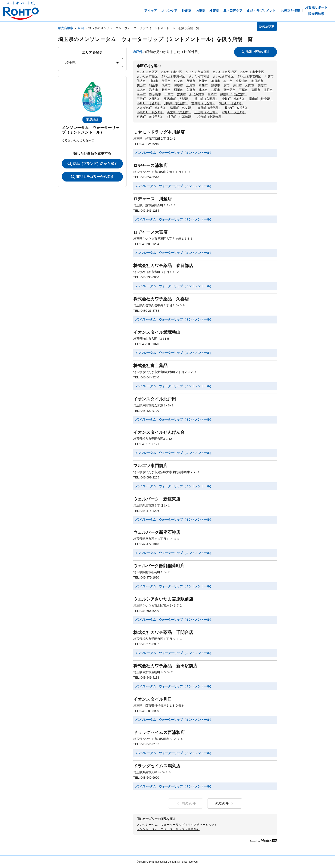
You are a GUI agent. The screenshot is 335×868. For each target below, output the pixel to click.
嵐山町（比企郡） (261, 99)
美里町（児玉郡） (179, 112)
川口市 (154, 81)
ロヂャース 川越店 (153, 199)
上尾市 (191, 85)
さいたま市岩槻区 (249, 76)
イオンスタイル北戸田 (155, 399)
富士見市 (229, 90)
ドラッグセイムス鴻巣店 (157, 766)
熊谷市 (141, 81)
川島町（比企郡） (176, 103)
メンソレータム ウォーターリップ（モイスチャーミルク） (177, 825)
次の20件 (225, 803)
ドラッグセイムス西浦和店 (159, 732)
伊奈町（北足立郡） (234, 94)
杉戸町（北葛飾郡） (181, 117)
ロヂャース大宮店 (150, 232)
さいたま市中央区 (252, 72)
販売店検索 (66, 28)
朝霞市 (262, 85)
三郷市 (243, 90)
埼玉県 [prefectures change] (92, 63)
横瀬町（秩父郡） (182, 108)
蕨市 (226, 85)
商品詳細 (92, 120)
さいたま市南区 (199, 76)
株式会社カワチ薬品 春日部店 (163, 266)
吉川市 (181, 94)
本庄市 (228, 81)
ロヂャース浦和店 (150, 165)
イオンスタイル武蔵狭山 (157, 332)
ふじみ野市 (197, 94)
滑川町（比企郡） (234, 99)
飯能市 (203, 81)
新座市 (166, 90)
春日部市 (257, 81)
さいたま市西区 (147, 72)
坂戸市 (268, 90)
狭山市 (141, 85)
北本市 (203, 90)
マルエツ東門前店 (150, 466)
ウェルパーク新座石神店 (157, 532)
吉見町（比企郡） (203, 103)
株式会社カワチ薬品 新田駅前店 (165, 666)
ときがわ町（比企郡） (152, 108)
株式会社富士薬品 (150, 366)
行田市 (166, 81)
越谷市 (216, 85)
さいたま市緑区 (223, 76)
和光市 (154, 90)
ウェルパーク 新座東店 (157, 499)
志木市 (141, 90)
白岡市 (212, 94)
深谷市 (178, 85)
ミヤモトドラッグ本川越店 (159, 132)
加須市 (216, 81)
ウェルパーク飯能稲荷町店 (159, 566)
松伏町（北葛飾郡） (211, 117)
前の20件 (186, 803)
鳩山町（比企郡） (231, 103)
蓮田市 (256, 90)
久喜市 (191, 90)
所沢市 (191, 81)
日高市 (169, 94)
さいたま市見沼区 (225, 72)
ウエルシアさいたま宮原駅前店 (163, 599)
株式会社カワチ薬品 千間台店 (163, 632)
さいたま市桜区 (147, 76)
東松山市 (242, 81)
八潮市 (216, 90)
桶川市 (178, 90)
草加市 (203, 85)
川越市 (269, 76)
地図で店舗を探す (256, 52)
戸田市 (237, 85)
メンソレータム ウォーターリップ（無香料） (168, 829)
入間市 (250, 85)
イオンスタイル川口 (153, 699)
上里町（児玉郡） (206, 112)
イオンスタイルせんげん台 (159, 432)
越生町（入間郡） (206, 99)
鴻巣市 (166, 85)
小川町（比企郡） (149, 103)
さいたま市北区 (172, 72)
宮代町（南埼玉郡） (150, 117)
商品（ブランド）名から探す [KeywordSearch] (92, 164)
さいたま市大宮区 (197, 72)
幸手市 (141, 94)
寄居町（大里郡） (234, 112)
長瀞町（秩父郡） (237, 108)
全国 (81, 28)
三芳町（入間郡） (149, 99)
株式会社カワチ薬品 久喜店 (161, 299)
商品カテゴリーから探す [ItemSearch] (92, 177)
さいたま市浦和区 (173, 76)
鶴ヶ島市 (155, 94)
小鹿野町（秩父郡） (150, 112)
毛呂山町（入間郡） (178, 99)
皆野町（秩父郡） (209, 108)
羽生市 (154, 85)
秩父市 (178, 81)
